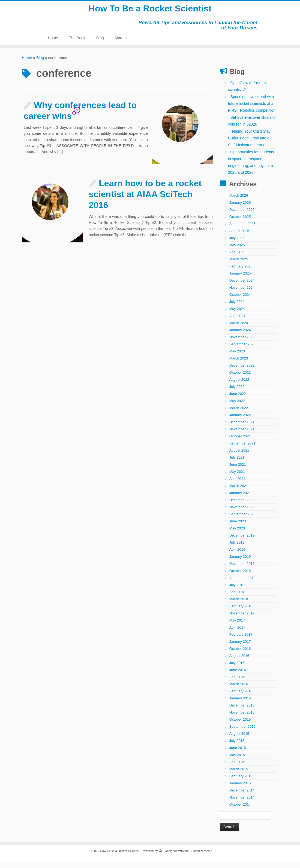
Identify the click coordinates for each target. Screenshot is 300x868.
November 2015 (242, 717)
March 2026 (239, 200)
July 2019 (237, 547)
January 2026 (240, 207)
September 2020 (242, 519)
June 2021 (238, 469)
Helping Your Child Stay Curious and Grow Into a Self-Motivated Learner (249, 143)
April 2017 (237, 632)
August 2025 (239, 235)
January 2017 (240, 646)
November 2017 (242, 618)
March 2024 (239, 328)
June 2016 (238, 674)
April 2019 (237, 554)
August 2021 (239, 455)
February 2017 (241, 639)
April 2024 (237, 320)
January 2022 (240, 420)
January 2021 (240, 497)
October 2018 (240, 575)
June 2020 (238, 526)
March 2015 (239, 774)
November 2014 (242, 802)
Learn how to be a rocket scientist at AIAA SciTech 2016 (145, 199)
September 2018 (242, 582)
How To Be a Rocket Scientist (150, 11)
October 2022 (240, 377)
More (121, 42)
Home (53, 42)
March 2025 (239, 264)
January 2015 (240, 788)
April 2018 (237, 597)
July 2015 (237, 745)
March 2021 (239, 490)
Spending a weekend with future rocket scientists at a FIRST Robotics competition (252, 108)
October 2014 (240, 809)
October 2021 (240, 441)
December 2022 (242, 370)
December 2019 (242, 540)
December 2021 (242, 427)
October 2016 (240, 653)
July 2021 (237, 462)
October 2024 (240, 299)
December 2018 (242, 568)
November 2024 (242, 292)
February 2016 (241, 696)
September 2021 (242, 448)
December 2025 (242, 214)
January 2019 (240, 561)
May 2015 (237, 759)
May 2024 (237, 313)
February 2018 (241, 611)
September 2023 (242, 349)
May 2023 (237, 356)
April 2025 (237, 257)
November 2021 (242, 434)
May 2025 (237, 250)
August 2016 (239, 660)
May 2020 (237, 533)
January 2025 (240, 278)
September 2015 (242, 731)
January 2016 (240, 703)
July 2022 (237, 391)
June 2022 (238, 398)
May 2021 (237, 476)
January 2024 (240, 335)
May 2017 (237, 625)
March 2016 (239, 689)
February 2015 (241, 781)
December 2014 (242, 795)
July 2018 (237, 590)
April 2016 (237, 682)
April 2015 (237, 767)
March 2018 (239, 604)
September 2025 (242, 228)
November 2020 (242, 512)
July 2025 (237, 243)
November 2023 (242, 342)
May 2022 (237, 405)
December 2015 (242, 710)
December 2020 (242, 505)
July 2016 (237, 667)
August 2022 (239, 384)
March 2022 (239, 412)
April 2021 (237, 483)
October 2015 (240, 724)
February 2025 (241, 271)
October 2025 (240, 221)
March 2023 (239, 363)
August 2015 (239, 738)
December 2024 (242, 285)
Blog (100, 42)
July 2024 (237, 306)
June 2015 (238, 752)
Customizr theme (201, 855)
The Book (77, 42)
